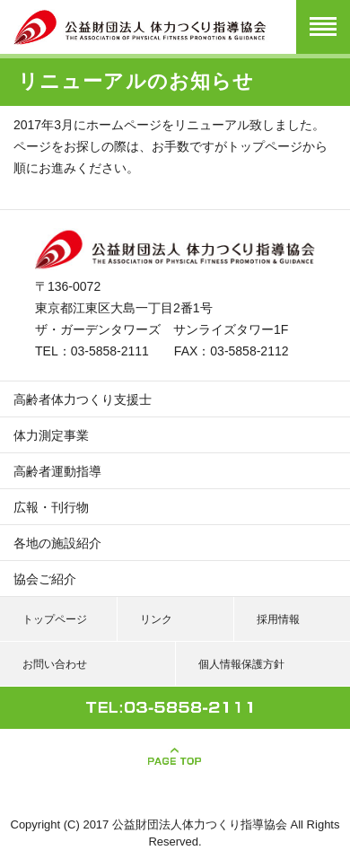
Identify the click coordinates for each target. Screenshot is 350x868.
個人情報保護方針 (241, 664)
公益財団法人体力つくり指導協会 (200, 824)
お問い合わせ (55, 664)
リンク (156, 619)
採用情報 (278, 619)
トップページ (265, 146)
